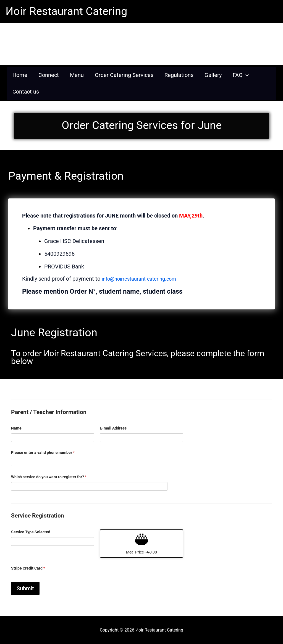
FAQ (241, 75)
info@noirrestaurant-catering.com (143, 279)
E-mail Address (113, 428)
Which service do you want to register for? (49, 477)
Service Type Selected (31, 532)
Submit (25, 588)
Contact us (26, 92)
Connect (49, 75)
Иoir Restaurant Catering (66, 11)
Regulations (179, 75)
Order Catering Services (124, 75)
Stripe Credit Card (28, 568)
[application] (246, 75)
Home (20, 75)
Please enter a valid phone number (43, 452)
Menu (77, 75)
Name (16, 428)
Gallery (213, 75)
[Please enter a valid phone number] (53, 462)
